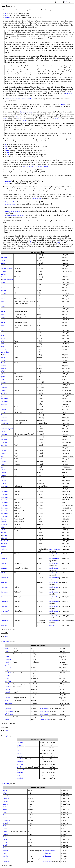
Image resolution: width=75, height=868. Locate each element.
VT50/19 (66, 344)
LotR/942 (66, 524)
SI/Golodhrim (68, 390)
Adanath (4, 255)
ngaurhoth (4, 559)
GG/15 (65, 820)
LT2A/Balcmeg (67, 837)
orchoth (3, 472)
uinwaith (20, 773)
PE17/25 (66, 301)
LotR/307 (66, 418)
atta (57, 118)
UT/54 (65, 568)
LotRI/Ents (67, 453)
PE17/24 (66, 299)
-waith (31, 112)
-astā (24, 120)
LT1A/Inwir (66, 831)
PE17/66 (66, 611)
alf (30, 242)
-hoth (24, 112)
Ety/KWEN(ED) (65, 703)
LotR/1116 (67, 489)
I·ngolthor (20, 767)
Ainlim (5, 790)
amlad (59, 242)
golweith (6, 823)
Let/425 (66, 578)
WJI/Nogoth (67, 442)
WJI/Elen (66, 293)
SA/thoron (67, 546)
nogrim (3, 426)
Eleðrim (3, 263)
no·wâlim (6, 851)
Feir (6, 146)
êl (6, 13)
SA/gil (65, 379)
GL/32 (65, 826)
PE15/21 (65, 812)
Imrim (5, 826)
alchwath (6, 796)
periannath (4, 513)
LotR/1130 (67, 450)
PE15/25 (65, 845)
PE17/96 (66, 616)
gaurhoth (8, 709)
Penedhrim (9, 703)
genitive (46, 859)
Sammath (4, 524)
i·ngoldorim (7, 861)
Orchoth (3, 478)
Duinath (3, 554)
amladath (6, 798)
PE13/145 (52, 762)
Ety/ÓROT (63, 698)
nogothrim (4, 418)
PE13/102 (66, 840)
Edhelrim (4, 271)
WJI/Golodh (67, 393)
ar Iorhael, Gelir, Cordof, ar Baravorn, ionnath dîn (19, 99)
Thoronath (4, 546)
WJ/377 (66, 274)
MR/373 (66, 255)
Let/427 (66, 486)
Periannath (4, 486)
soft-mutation (44, 717)
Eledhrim (4, 274)
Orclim (5, 837)
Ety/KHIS (63, 717)
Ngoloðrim (4, 549)
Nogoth (7, 17)
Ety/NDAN (63, 657)
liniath (7, 717)
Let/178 (66, 445)
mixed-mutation (55, 549)
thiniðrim (4, 544)
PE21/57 (63, 648)
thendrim (5, 535)
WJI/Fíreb (66, 368)
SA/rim (66, 388)
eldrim (3, 330)
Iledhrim (20, 748)
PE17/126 (66, 382)
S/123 (65, 554)
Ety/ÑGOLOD (64, 681)
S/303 (65, 502)
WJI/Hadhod (67, 401)
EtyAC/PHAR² (65, 670)
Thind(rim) (4, 541)
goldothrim (6, 820)
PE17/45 (66, 404)
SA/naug (66, 431)
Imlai (19, 775)
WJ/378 (66, 277)
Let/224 (66, 448)
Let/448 (66, 587)
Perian (7, 151)
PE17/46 (66, 426)
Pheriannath (5, 578)
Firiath (3, 357)
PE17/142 (66, 285)
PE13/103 (66, 801)
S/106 (65, 573)
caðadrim (4, 404)
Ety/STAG (63, 700)
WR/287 (63, 714)
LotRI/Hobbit (68, 494)
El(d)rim (4, 349)
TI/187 (62, 709)
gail (6, 149)
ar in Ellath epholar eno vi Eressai (15, 215)
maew (7, 172)
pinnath (3, 522)
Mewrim (4, 415)
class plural (6, 642)
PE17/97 (66, 263)
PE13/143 (52, 756)
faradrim (8, 667)
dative (45, 851)
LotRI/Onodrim (68, 456)
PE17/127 (66, 309)
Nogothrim (4, 434)
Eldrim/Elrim (5, 352)
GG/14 (65, 851)
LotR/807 (66, 597)
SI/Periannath (68, 511)
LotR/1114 (67, 606)
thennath (5, 538)
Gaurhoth (4, 568)
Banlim (5, 807)
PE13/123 (52, 767)
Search (72, 2)
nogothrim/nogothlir (7, 429)
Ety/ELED (63, 659)
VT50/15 (66, 341)
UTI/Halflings (68, 513)
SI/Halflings (67, 508)
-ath (17, 116)
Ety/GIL (63, 678)
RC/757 (66, 461)
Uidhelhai (20, 742)
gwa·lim (5, 856)
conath (3, 260)
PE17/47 (66, 475)
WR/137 (63, 692)
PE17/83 (66, 459)
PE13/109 (66, 793)
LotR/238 (66, 296)
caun (7, 170)
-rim (20, 112)
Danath (8, 654)
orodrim (8, 695)
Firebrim (4, 366)
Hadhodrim (5, 398)
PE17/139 (66, 266)
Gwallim (6, 801)
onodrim (4, 448)
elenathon (4, 625)
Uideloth (20, 753)
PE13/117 (66, 823)
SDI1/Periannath (69, 505)
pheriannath (5, 616)
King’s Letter (69, 93)
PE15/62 (51, 751)
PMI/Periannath (68, 497)
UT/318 (66, 269)
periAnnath (4, 489)
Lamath (3, 412)
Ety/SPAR (63, 667)
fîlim (5, 853)
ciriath (7, 651)
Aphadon (8, 181)
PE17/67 (66, 306)
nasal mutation (36, 198)
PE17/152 (66, 374)
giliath (3, 371)
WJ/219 (66, 357)
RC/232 (66, 377)
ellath (3, 336)
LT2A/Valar (66, 804)
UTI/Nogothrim (68, 437)
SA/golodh (67, 385)
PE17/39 (66, 563)
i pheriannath (5, 611)
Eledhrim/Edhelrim (7, 269)
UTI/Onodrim (68, 470)
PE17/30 (66, 371)
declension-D (51, 851)
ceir (8, 153)
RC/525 (66, 522)
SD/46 (62, 711)
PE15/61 (51, 745)
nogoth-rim (4, 423)
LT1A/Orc (66, 834)
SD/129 (66, 409)
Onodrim (4, 450)
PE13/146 (52, 778)
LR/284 (62, 673)
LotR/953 (66, 601)
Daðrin (7, 657)
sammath (20, 118)
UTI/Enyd (66, 467)
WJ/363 (66, 290)
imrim (5, 829)
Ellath (3, 344)
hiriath (8, 719)
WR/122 (63, 689)
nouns (6, 636)
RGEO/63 (66, 314)
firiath (7, 665)
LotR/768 (66, 592)
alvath (5, 818)
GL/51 (65, 829)
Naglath (8, 689)
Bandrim (6, 804)
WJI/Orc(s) (67, 481)
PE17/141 (66, 282)
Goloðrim (4, 382)
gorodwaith (21, 770)
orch (7, 15)
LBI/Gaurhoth (53, 759)
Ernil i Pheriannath (11, 204)
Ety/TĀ (62, 662)
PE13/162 (52, 764)
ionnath (3, 407)
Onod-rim (4, 445)
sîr (8, 157)
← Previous (59, 2)
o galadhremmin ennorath (13, 211)
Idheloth (20, 745)
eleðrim (3, 282)
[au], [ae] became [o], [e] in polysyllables (35, 166)
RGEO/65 (66, 320)
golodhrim (8, 681)
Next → (66, 2)
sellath (3, 527)
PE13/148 (52, 775)
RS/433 (62, 719)
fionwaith (20, 756)
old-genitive (53, 625)
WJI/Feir (66, 363)
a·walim (5, 859)
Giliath (3, 573)
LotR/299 (66, 559)
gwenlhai (20, 778)
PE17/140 (66, 533)
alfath (5, 793)
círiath (7, 648)
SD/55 (62, 706)
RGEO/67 (66, 323)
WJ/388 (66, 398)
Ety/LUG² (63, 695)
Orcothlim (6, 845)
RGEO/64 (66, 317)
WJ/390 (66, 478)
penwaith (4, 483)
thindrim (4, 533)
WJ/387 (66, 258)
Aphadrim (4, 258)
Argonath (64, 104)
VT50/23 (66, 346)
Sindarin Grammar (7, 2)
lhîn (8, 155)
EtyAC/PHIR (64, 665)
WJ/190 (66, 415)
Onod (7, 183)
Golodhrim (4, 385)
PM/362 (66, 260)
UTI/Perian (67, 516)
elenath (5, 118)
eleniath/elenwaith (7, 279)
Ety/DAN (63, 654)
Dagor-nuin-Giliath (11, 202)
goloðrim (4, 396)
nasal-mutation (54, 554)
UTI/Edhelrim (68, 271)
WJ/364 (66, 352)
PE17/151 (66, 312)
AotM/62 (66, 407)
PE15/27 (65, 790)
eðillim (3, 266)
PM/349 (66, 412)
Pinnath (3, 519)
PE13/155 (52, 742)
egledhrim (8, 662)
